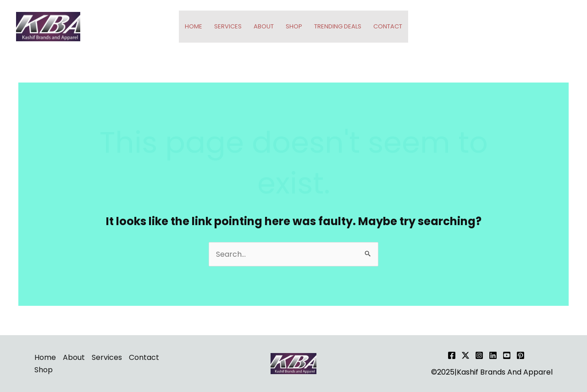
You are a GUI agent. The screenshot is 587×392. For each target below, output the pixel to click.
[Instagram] (479, 355)
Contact (388, 26)
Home (194, 26)
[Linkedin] (493, 355)
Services (228, 26)
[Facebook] (452, 355)
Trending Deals (338, 26)
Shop (294, 26)
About (264, 26)
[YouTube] (507, 355)
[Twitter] (465, 355)
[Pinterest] (521, 355)
